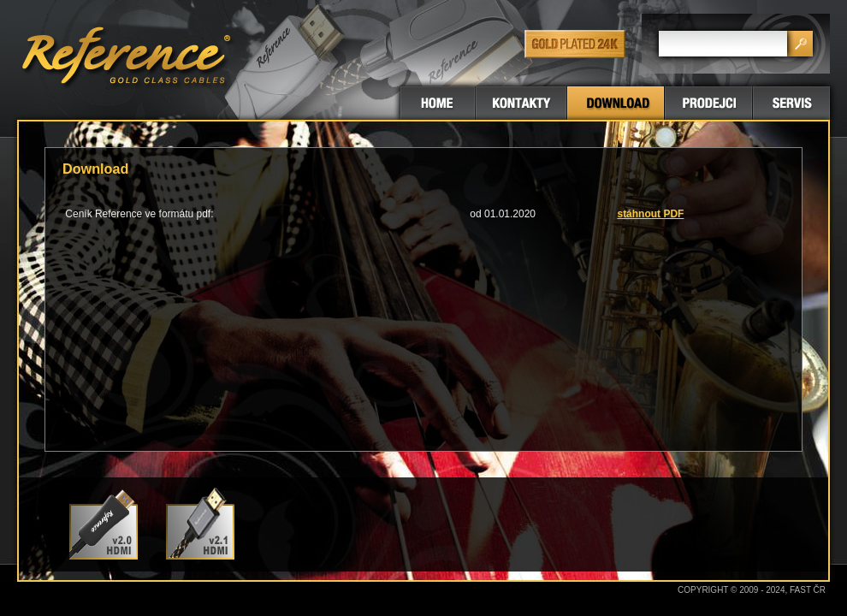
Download (616, 103)
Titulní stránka (438, 103)
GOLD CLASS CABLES (128, 60)
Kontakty (521, 103)
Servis (791, 103)
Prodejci (708, 103)
